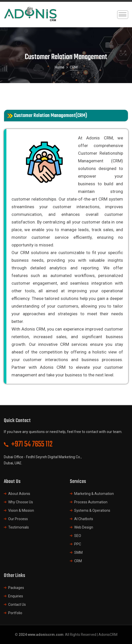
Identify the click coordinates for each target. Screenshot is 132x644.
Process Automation (91, 502)
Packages (16, 588)
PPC (78, 544)
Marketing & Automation (94, 494)
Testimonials (19, 527)
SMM (78, 553)
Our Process (18, 519)
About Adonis (19, 494)
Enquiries (16, 596)
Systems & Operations (92, 510)
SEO (78, 536)
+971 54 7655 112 (32, 444)
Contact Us (17, 604)
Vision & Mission (21, 510)
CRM (78, 561)
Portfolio (15, 613)
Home (60, 67)
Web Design (84, 527)
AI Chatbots (84, 519)
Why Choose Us (21, 502)
